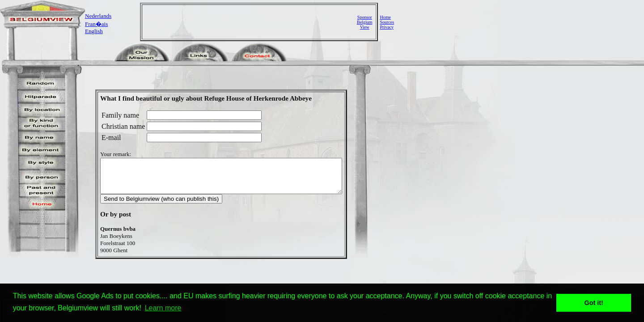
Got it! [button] (594, 303)
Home (385, 17)
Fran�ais (96, 24)
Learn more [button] (163, 308)
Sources (387, 22)
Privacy (387, 27)
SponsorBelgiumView (364, 22)
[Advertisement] (250, 22)
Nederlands (98, 16)
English (94, 31)
